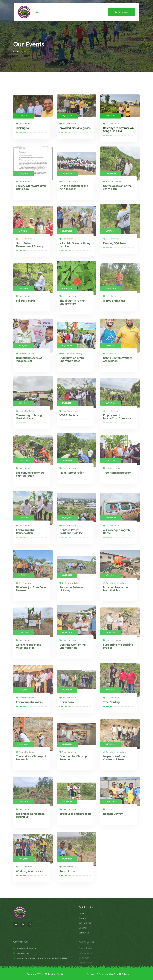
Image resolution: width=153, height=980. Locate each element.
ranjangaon (23, 128)
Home (16, 51)
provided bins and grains (75, 128)
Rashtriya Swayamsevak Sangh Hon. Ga (119, 129)
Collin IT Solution (121, 974)
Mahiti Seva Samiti (54, 974)
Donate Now (121, 12)
